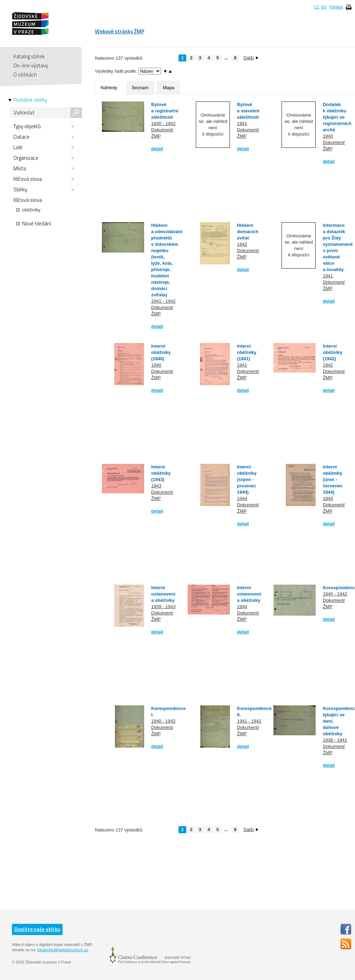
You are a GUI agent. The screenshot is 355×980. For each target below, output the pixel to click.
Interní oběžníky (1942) (333, 352)
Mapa (169, 88)
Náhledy (109, 88)
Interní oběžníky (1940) (161, 352)
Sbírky (44, 190)
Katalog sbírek (29, 56)
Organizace (44, 158)
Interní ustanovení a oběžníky (163, 594)
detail (157, 149)
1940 (328, 136)
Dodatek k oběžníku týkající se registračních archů (337, 117)
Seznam (140, 88)
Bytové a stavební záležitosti (248, 111)
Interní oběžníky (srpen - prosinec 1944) (247, 479)
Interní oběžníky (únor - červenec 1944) (333, 479)
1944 (242, 498)
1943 (156, 486)
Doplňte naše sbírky (37, 929)
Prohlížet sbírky (30, 100)
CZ (317, 7)
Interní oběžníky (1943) (161, 473)
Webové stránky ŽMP (120, 31)
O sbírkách (25, 75)
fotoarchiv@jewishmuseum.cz (63, 950)
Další (251, 58)
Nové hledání (34, 224)
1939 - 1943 (163, 607)
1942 (242, 244)
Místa (44, 169)
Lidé (44, 147)
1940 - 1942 (163, 123)
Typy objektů (44, 126)
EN (324, 7)
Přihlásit (336, 7)
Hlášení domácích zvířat (248, 232)
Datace (44, 137)
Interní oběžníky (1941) (247, 352)
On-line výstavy (31, 65)
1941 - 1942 (163, 301)
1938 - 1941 (335, 740)
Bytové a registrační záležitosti (165, 111)
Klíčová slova (44, 179)
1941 (242, 123)
